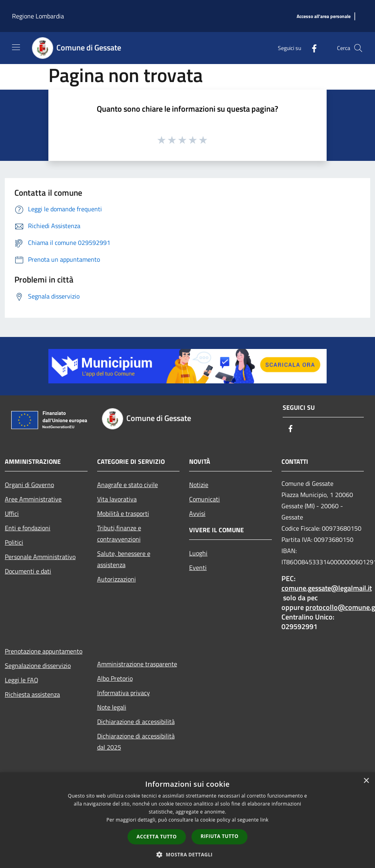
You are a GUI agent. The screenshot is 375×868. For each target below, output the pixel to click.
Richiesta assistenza (32, 694)
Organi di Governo (29, 485)
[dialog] (187, 820)
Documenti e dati (28, 571)
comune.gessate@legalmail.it (327, 588)
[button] (187, 854)
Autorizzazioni (117, 579)
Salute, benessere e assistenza (124, 559)
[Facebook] (311, 48)
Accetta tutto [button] (157, 837)
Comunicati (204, 499)
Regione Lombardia (38, 16)
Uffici (12, 513)
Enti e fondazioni (28, 528)
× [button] (366, 781)
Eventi (198, 567)
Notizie (199, 485)
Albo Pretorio (115, 678)
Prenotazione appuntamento (44, 651)
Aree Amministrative (33, 499)
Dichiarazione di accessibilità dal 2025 (136, 742)
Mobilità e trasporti (123, 513)
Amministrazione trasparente (137, 664)
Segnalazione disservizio (38, 666)
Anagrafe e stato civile (128, 485)
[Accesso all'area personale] (324, 17)
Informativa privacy (124, 693)
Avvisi (197, 513)
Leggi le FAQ (22, 680)
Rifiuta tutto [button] (220, 836)
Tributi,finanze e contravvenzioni (119, 533)
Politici (14, 542)
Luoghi (198, 553)
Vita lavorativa (117, 499)
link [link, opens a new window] (264, 820)
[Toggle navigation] (16, 47)
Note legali (112, 707)
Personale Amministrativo (40, 557)
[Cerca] (358, 48)
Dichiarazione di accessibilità (136, 722)
